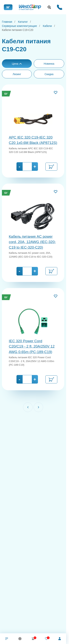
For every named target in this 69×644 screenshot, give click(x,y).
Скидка (49, 74)
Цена (17, 64)
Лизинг (17, 74)
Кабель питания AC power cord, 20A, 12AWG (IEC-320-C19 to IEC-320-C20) (32, 242)
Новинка (49, 64)
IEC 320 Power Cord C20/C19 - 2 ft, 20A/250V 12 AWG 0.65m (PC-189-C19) (32, 346)
